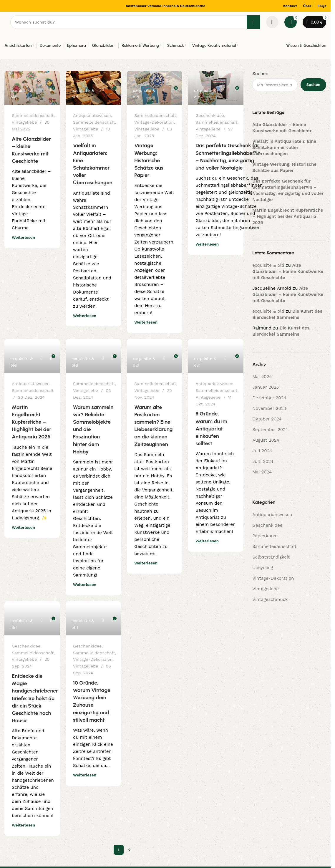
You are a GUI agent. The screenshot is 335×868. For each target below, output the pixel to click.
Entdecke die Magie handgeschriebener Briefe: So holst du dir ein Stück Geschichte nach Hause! (35, 698)
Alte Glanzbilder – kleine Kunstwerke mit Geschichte (288, 271)
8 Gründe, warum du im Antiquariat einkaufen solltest (211, 429)
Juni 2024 (263, 461)
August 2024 (266, 440)
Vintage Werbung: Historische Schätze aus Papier (149, 160)
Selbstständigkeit (271, 557)
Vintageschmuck (270, 599)
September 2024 (270, 430)
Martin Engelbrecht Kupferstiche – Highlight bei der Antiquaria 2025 (32, 422)
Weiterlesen (23, 237)
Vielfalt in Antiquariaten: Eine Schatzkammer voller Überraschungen (284, 148)
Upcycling (263, 568)
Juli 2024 (262, 451)
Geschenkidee (210, 115)
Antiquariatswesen (92, 115)
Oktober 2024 (267, 419)
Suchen (260, 74)
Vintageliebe (24, 122)
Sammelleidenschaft (33, 115)
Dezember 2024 (269, 398)
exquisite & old (21, 94)
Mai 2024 (262, 472)
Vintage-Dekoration (154, 122)
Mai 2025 (262, 377)
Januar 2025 (266, 387)
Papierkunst (265, 536)
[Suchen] (135, 22)
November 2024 (269, 408)
